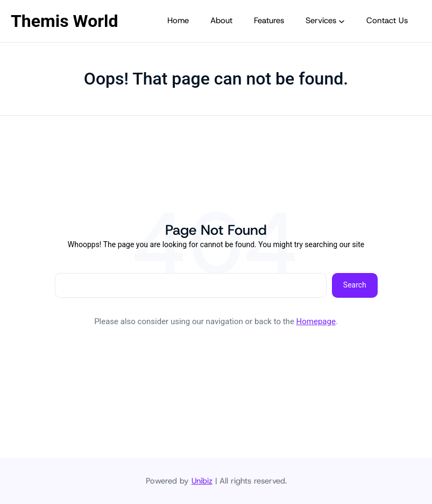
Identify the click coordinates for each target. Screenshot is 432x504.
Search (355, 285)
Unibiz (202, 481)
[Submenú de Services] (342, 21)
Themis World (64, 21)
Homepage (316, 321)
